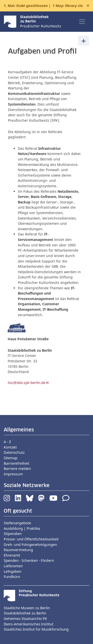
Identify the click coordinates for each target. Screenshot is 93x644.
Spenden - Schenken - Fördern (29, 560)
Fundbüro (12, 577)
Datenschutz (14, 452)
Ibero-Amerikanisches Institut (29, 624)
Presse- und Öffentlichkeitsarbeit (31, 539)
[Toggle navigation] (82, 22)
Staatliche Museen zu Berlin (27, 608)
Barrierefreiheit (16, 463)
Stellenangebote (17, 523)
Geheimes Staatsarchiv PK (25, 619)
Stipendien (13, 534)
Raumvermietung (18, 550)
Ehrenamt (12, 555)
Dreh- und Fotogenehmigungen (30, 545)
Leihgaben (13, 571)
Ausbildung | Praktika (22, 528)
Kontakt (10, 447)
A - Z (7, 442)
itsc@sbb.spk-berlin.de (27, 383)
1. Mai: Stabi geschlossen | (43, 6)
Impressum (13, 474)
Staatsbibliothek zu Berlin (25, 613)
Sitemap (11, 458)
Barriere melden (17, 469)
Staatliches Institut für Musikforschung (36, 629)
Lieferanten (13, 566)
